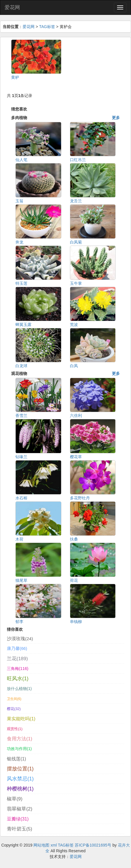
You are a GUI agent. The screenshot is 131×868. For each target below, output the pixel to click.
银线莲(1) (16, 759)
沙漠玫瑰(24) (20, 639)
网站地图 (41, 845)
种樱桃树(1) (20, 789)
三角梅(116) (18, 669)
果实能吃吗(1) (21, 719)
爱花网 (12, 7)
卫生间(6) (14, 699)
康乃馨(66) (17, 648)
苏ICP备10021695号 (93, 845)
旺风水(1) (18, 679)
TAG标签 (47, 27)
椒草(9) (15, 799)
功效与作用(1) (19, 749)
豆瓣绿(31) (18, 819)
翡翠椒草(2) (20, 809)
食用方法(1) (20, 739)
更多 (116, 118)
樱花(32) (14, 709)
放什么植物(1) (19, 689)
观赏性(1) (15, 729)
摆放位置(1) (20, 769)
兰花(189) (17, 659)
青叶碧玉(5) (20, 829)
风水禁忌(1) (20, 779)
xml (54, 845)
